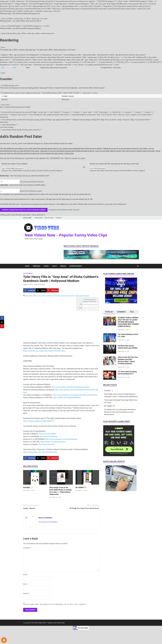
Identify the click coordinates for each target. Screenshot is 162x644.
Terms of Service (49, 218)
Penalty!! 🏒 (28, 487)
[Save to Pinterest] (53, 290)
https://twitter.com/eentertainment (53, 442)
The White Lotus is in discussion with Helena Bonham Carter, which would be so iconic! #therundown (120, 412)
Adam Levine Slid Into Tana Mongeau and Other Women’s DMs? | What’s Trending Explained (128, 360)
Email (26, 584)
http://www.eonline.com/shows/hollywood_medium (71, 387)
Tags (132, 312)
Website (26, 594)
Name (26, 575)
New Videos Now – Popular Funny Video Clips (66, 235)
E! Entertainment (90, 299)
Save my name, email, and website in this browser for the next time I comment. (55, 604)
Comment (27, 548)
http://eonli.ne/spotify (46, 444)
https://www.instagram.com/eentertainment (61, 439)
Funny (46, 266)
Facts (54, 266)
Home (27, 266)
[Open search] (138, 266)
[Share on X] (41, 290)
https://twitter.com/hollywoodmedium (67, 398)
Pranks (63, 266)
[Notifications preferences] (4, 640)
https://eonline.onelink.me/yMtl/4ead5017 (39, 421)
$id (3, 67)
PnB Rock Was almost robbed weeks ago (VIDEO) (128, 347)
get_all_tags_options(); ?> (98, 168)
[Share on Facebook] (29, 290)
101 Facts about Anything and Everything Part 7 (127, 373)
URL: (81, 304)
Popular (109, 312)
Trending (36, 266)
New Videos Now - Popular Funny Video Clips (50, 623)
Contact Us (59, 218)
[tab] (109, 312)
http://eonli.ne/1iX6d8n (47, 434)
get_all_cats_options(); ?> (13, 168)
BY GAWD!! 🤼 (81, 487)
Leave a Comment (39, 284)
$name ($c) (81, 117)
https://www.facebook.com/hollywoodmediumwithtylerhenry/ (75, 395)
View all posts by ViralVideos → (49, 522)
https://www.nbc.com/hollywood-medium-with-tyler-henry (44, 351)
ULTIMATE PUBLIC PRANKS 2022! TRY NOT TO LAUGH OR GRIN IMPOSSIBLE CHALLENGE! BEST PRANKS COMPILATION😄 (128, 322)
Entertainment (76, 266)
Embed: (81, 308)
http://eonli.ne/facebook (48, 436)
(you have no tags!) (81, 127)
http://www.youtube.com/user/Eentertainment (40, 452)
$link (14, 67)
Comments (121, 312)
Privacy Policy (39, 218)
